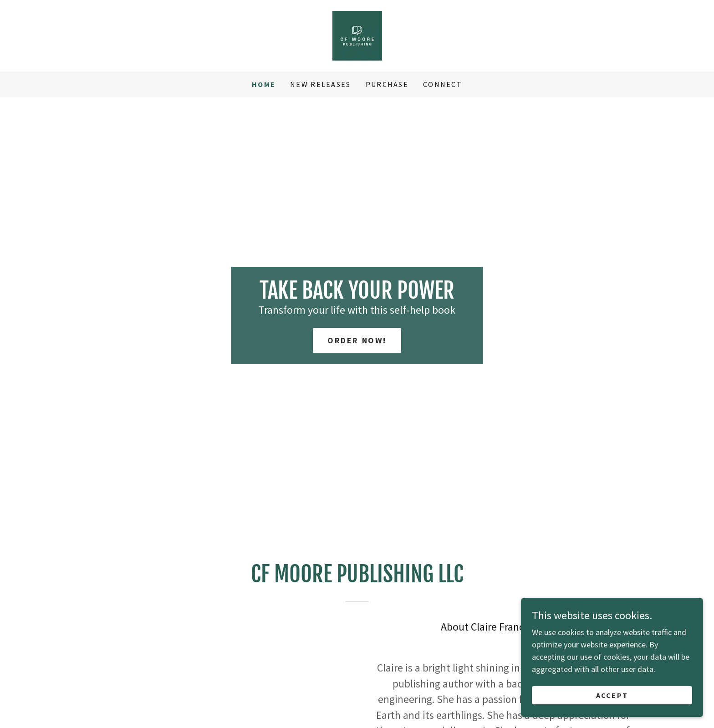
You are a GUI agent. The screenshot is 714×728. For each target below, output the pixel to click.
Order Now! (357, 340)
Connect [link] (443, 84)
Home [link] (264, 84)
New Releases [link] (320, 84)
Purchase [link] (387, 84)
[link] (357, 35)
